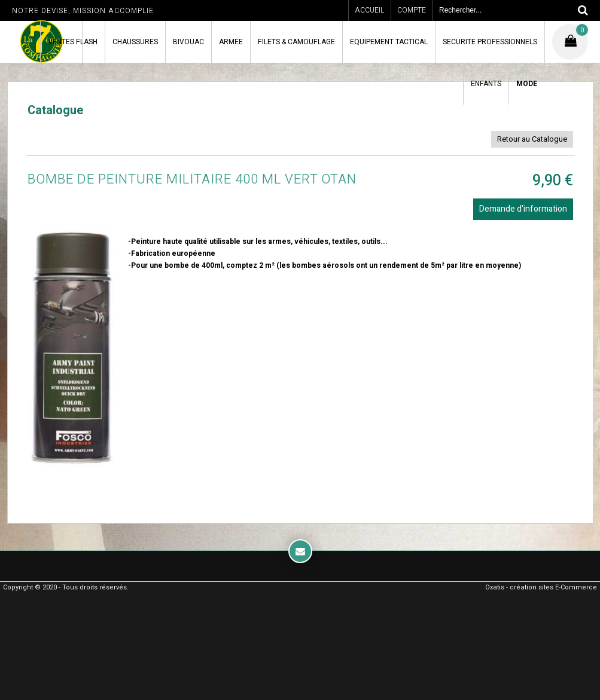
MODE (527, 84)
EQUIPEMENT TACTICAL (389, 42)
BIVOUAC (188, 42)
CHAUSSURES (135, 42)
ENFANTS (486, 84)
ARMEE (231, 42)
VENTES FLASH (73, 42)
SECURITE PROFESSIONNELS (490, 42)
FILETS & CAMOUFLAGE (296, 42)
